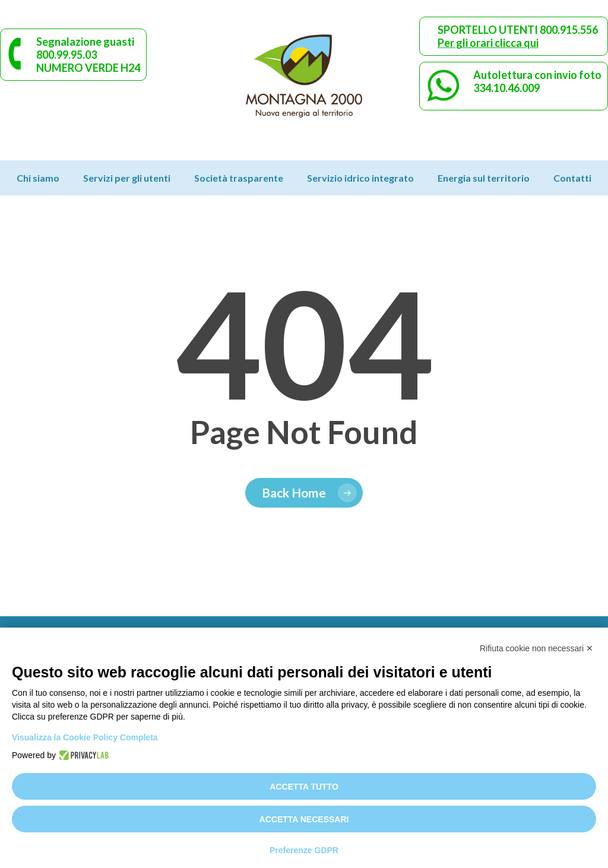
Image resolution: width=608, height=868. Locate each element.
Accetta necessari (304, 819)
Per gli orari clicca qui (488, 43)
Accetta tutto (304, 787)
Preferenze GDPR (304, 850)
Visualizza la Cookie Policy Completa (85, 737)
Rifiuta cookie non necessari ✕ (536, 648)
